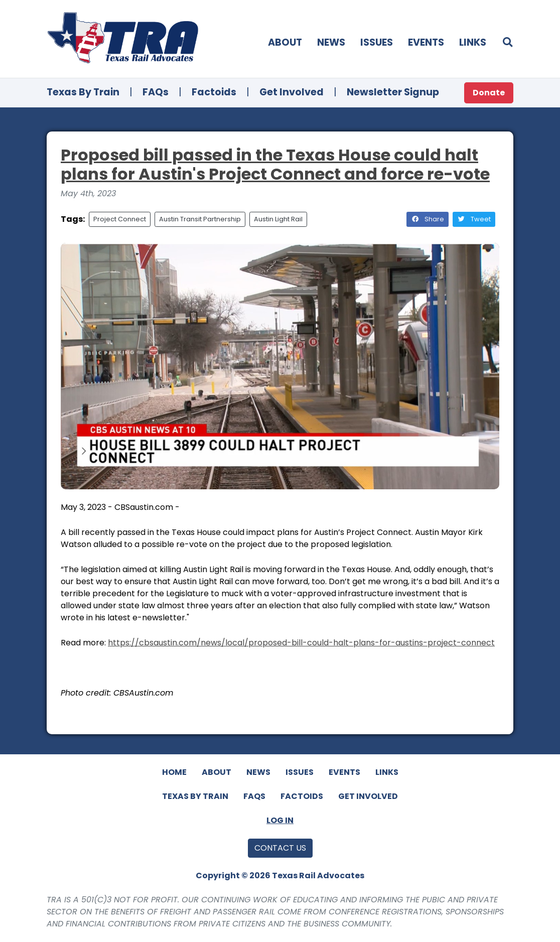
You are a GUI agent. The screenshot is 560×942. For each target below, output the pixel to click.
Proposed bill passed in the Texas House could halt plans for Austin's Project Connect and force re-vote (275, 164)
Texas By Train (83, 92)
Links (473, 42)
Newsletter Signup (393, 92)
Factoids (214, 92)
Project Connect (120, 219)
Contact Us (280, 848)
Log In (280, 820)
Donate (489, 93)
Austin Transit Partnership (200, 219)
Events (426, 42)
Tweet (474, 219)
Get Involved (292, 92)
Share (428, 219)
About (285, 42)
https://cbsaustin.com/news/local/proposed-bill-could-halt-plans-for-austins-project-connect (301, 643)
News (331, 42)
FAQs (156, 92)
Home (174, 772)
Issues (377, 42)
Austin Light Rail (278, 219)
